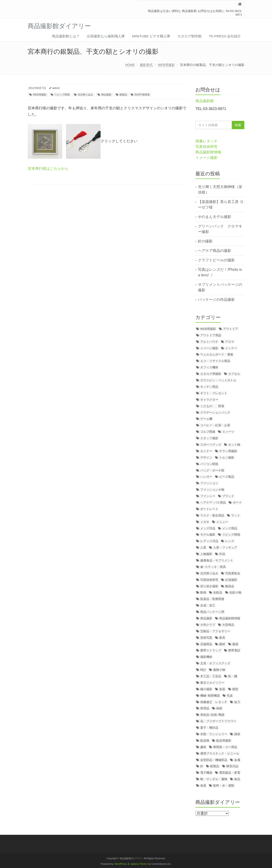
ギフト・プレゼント (214, 393)
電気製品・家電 (230, 773)
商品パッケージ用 (212, 612)
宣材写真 (206, 638)
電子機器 (206, 773)
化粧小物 (235, 592)
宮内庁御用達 (142, 95)
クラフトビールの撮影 (216, 260)
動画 (203, 592)
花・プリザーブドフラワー (218, 721)
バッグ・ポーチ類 (212, 470)
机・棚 (233, 676)
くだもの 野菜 (212, 406)
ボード (237, 503)
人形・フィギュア (225, 547)
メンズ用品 (230, 528)
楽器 (222, 689)
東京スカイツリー (212, 683)
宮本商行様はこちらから (48, 169)
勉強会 (230, 586)
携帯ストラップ (211, 650)
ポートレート (209, 509)
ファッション (209, 483)
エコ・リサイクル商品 (215, 361)
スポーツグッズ (211, 445)
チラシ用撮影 (228, 451)
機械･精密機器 (210, 696)
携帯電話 (234, 650)
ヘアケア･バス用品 (213, 503)
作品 (222, 554)
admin (56, 88)
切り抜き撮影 (209, 586)
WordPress (121, 864)
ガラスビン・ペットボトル (218, 380)
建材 (222, 644)
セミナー (206, 451)
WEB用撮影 (166, 65)
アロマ (230, 342)
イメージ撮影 (206, 158)
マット (236, 515)
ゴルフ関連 (208, 432)
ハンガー (206, 477)
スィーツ (228, 432)
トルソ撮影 (227, 458)
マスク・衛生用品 (212, 515)
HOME (130, 65)
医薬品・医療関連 (212, 599)
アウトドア (231, 329)
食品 (237, 779)
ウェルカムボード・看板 (217, 354)
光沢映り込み (85, 95)
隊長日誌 (232, 766)
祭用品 (205, 708)
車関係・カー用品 (225, 747)
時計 (203, 670)
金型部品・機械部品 (214, 760)
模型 (235, 689)
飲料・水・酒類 (224, 786)
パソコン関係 (209, 464)
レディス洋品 (209, 541)
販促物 (205, 741)
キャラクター (209, 400)
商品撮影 (106, 95)
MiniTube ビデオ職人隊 (151, 36)
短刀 (237, 702)
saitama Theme (139, 864)
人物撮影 (206, 554)
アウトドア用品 (211, 335)
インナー (231, 348)
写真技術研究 (206, 147)
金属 (237, 760)
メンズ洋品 (208, 528)
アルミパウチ (209, 342)
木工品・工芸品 (211, 676)
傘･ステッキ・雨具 (213, 567)
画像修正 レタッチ (214, 702)
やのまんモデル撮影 (215, 217)
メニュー (222, 522)
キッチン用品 (209, 387)
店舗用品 (206, 644)
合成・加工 (208, 605)
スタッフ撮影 (209, 438)
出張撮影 (231, 580)
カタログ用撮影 (211, 374)
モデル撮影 (208, 535)
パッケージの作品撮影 (216, 300)
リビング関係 (62, 95)
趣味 (203, 747)
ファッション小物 (212, 490)
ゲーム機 (206, 419)
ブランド (228, 496)
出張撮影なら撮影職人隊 (106, 36)
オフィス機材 (209, 367)
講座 (237, 734)
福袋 (219, 708)
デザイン (206, 458)
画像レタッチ (206, 141)
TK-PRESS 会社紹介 (225, 36)
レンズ (230, 541)
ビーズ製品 (227, 477)
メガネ (205, 522)
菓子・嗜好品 (209, 728)
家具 (222, 638)
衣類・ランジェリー (214, 734)
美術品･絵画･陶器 (212, 715)
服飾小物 (219, 670)
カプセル (234, 374)
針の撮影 (205, 241)
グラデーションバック (215, 413)
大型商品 (228, 625)
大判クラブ (208, 625)
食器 (203, 786)
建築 (235, 644)
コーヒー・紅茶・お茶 (215, 425)
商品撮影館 (205, 101)
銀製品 (123, 95)
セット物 (234, 445)
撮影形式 (146, 65)
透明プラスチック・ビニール (220, 753)
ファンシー (208, 496)
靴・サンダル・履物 (214, 779)
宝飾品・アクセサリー (215, 631)
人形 (203, 547)
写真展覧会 (233, 573)
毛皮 (230, 696)
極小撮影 (206, 689)
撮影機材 (206, 657)
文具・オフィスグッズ (215, 663)
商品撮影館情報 (208, 152)
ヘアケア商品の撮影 (215, 251)
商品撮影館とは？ (66, 36)
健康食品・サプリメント (217, 560)
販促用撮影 (224, 741)
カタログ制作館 (190, 36)
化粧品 (218, 592)
